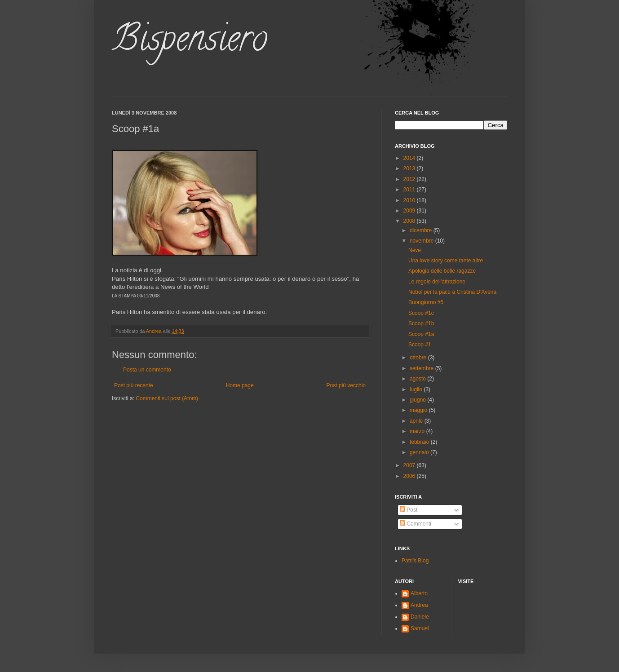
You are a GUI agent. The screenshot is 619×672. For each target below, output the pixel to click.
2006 (410, 476)
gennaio (420, 452)
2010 (410, 200)
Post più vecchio (346, 385)
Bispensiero (190, 42)
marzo (418, 431)
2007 (410, 465)
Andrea (419, 605)
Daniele (420, 617)
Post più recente (134, 385)
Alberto (419, 593)
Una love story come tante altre (446, 261)
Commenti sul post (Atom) (167, 398)
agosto (418, 379)
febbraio (420, 442)
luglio (417, 389)
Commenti (416, 524)
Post (409, 510)
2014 (410, 158)
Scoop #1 (420, 345)
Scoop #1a (421, 334)
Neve (415, 250)
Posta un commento (147, 370)
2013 (410, 168)
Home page (240, 385)
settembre (422, 368)
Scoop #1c (421, 313)
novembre (422, 241)
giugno (418, 400)
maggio (419, 410)
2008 (410, 221)
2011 (410, 190)
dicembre (422, 230)
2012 (410, 179)
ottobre (419, 358)
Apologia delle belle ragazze (442, 271)
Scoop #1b (421, 323)
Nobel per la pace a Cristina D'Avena (452, 292)
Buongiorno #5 (426, 302)
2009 (410, 211)
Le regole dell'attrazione (437, 282)
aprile (417, 421)
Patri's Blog (415, 561)
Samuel (420, 628)
